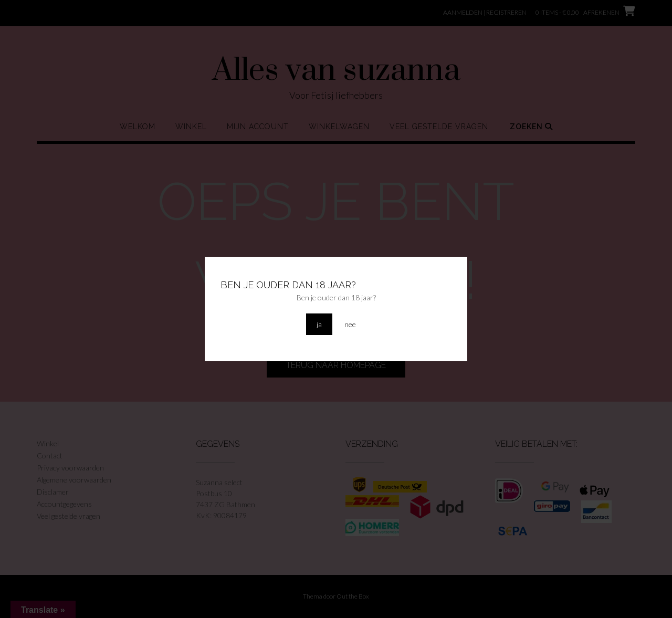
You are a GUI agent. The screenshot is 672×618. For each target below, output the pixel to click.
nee (350, 324)
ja (319, 324)
